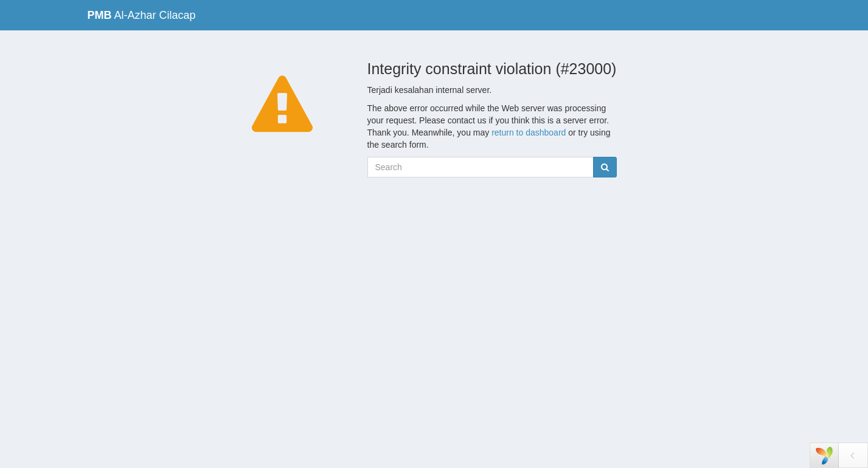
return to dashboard (529, 132)
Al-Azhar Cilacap (142, 15)
